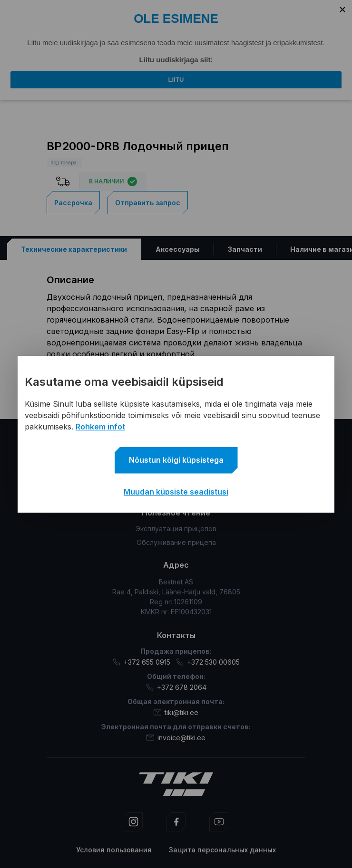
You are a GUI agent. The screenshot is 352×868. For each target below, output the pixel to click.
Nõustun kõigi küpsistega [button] (176, 460)
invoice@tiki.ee (176, 738)
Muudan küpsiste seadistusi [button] (176, 492)
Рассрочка (73, 203)
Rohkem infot (100, 427)
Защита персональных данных (222, 850)
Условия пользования (114, 850)
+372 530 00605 (208, 662)
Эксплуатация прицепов (176, 529)
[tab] (74, 249)
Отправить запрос (148, 203)
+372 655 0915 (142, 662)
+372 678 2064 (176, 687)
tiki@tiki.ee (176, 712)
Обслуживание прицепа (176, 542)
